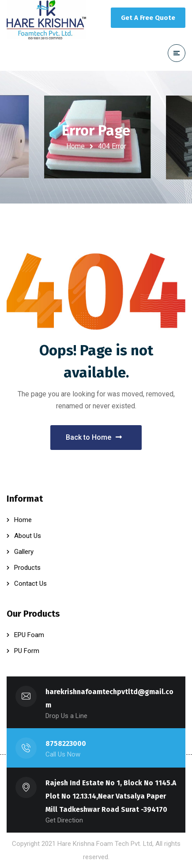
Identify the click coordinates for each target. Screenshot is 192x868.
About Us (28, 536)
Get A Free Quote (148, 18)
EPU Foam (29, 635)
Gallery (24, 552)
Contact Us (30, 584)
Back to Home (94, 437)
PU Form (27, 651)
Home (75, 146)
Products (27, 568)
